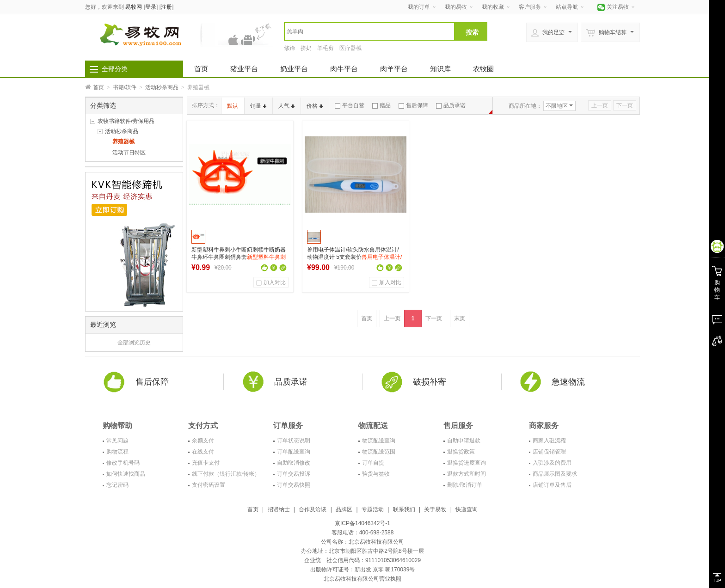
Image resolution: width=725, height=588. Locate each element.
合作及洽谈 (313, 509)
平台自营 (350, 105)
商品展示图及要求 (555, 474)
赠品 (381, 105)
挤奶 (306, 48)
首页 (201, 69)
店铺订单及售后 (552, 485)
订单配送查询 (294, 452)
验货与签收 (376, 474)
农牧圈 (483, 69)
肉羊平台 (394, 69)
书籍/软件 (125, 87)
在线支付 (203, 452)
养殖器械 (123, 141)
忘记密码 (117, 485)
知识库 (440, 69)
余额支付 (203, 441)
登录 (151, 7)
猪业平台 (244, 69)
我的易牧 (456, 7)
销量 (258, 106)
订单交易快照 (294, 485)
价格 (315, 106)
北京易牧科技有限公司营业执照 (362, 579)
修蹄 (289, 48)
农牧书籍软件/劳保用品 (126, 121)
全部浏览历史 (134, 343)
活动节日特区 (129, 153)
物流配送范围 (379, 452)
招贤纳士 (279, 509)
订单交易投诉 (294, 474)
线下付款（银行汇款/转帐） (226, 474)
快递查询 (467, 509)
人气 (286, 106)
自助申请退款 (464, 441)
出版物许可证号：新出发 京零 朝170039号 (363, 570)
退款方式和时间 (467, 474)
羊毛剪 (326, 48)
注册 (166, 7)
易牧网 (134, 7)
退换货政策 (461, 452)
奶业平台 (294, 69)
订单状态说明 (294, 441)
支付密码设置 (209, 485)
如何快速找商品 (126, 474)
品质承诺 (451, 105)
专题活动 (373, 509)
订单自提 (373, 463)
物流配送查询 (379, 441)
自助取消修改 (294, 463)
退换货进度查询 (467, 463)
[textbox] (369, 31)
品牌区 (344, 509)
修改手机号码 (123, 463)
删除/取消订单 (464, 485)
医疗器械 (350, 48)
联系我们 (404, 509)
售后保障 (413, 105)
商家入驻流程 (549, 441)
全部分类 (115, 69)
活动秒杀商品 (162, 87)
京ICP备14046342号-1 (362, 523)
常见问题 (117, 441)
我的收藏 (493, 7)
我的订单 (419, 7)
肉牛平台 (344, 69)
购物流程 (117, 452)
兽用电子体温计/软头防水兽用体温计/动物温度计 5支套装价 (354, 257)
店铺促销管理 (549, 452)
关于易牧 (435, 509)
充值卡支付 (206, 463)
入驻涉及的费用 (552, 463)
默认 (233, 106)
